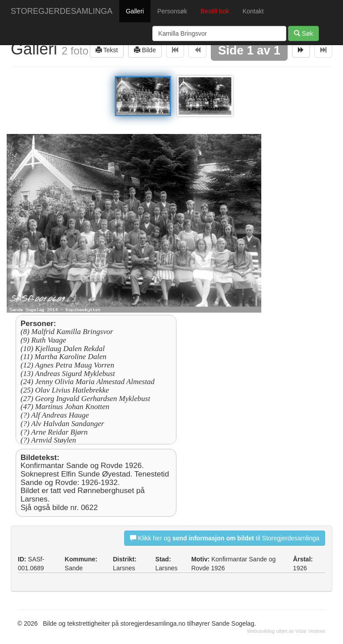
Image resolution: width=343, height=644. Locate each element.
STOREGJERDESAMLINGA (62, 11)
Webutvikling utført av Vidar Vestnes (286, 631)
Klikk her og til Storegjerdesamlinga (225, 538)
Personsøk (172, 11)
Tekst (107, 50)
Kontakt (253, 11)
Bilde (145, 50)
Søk (303, 33)
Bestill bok (215, 11)
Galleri (135, 11)
